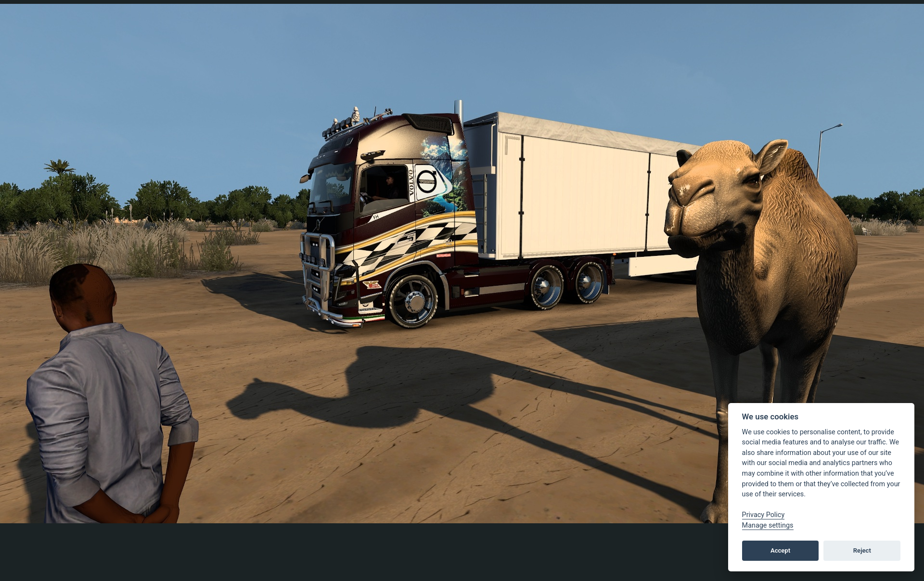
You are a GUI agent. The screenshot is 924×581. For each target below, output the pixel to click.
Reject (862, 550)
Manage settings (768, 525)
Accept (780, 550)
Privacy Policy (764, 515)
